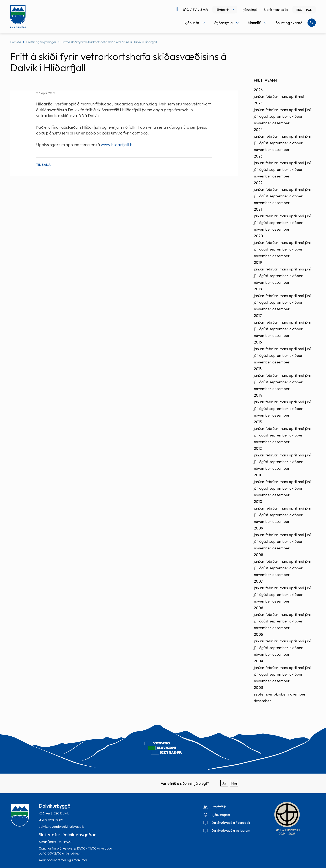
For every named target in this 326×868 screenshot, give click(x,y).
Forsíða (16, 42)
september (279, 116)
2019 (258, 262)
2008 (258, 555)
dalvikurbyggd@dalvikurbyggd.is (62, 826)
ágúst (264, 116)
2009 (258, 528)
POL (309, 10)
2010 (258, 502)
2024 (258, 130)
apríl (293, 96)
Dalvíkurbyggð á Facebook (231, 823)
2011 (257, 475)
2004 (259, 661)
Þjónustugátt (251, 10)
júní (308, 110)
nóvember (263, 123)
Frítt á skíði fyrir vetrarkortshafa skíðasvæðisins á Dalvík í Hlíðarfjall (109, 42)
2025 (258, 103)
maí (301, 96)
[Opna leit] (312, 23)
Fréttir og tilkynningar (41, 42)
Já (224, 783)
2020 (258, 236)
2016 (258, 342)
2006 (258, 608)
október (296, 116)
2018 (258, 289)
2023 (258, 156)
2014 (258, 395)
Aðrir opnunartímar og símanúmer (63, 860)
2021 (258, 209)
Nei (234, 783)
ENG (299, 10)
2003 (258, 688)
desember (281, 123)
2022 (258, 183)
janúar (259, 96)
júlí (256, 116)
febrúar (272, 96)
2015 (258, 369)
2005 (258, 634)
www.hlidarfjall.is (117, 145)
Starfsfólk (219, 807)
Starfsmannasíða (276, 10)
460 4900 (64, 842)
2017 (258, 316)
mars (284, 96)
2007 (258, 581)
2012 (258, 448)
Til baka (43, 165)
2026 (258, 90)
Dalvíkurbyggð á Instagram (231, 830)
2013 (258, 422)
